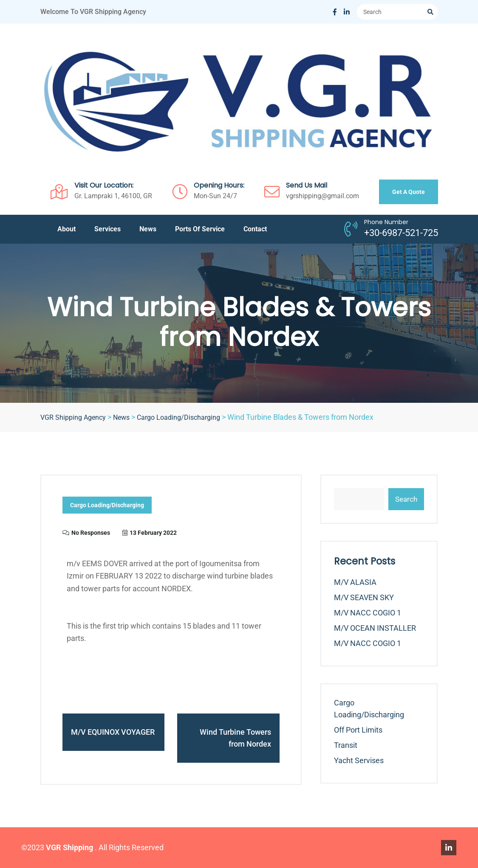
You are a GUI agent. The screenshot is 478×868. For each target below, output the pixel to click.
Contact (255, 229)
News (148, 229)
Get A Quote (409, 192)
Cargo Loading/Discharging (107, 506)
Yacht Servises (359, 760)
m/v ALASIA (355, 582)
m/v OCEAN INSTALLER (375, 628)
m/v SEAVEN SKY (364, 597)
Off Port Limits (358, 730)
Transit (346, 745)
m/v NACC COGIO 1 (368, 613)
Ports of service (200, 229)
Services (107, 229)
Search (406, 499)
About (66, 229)
